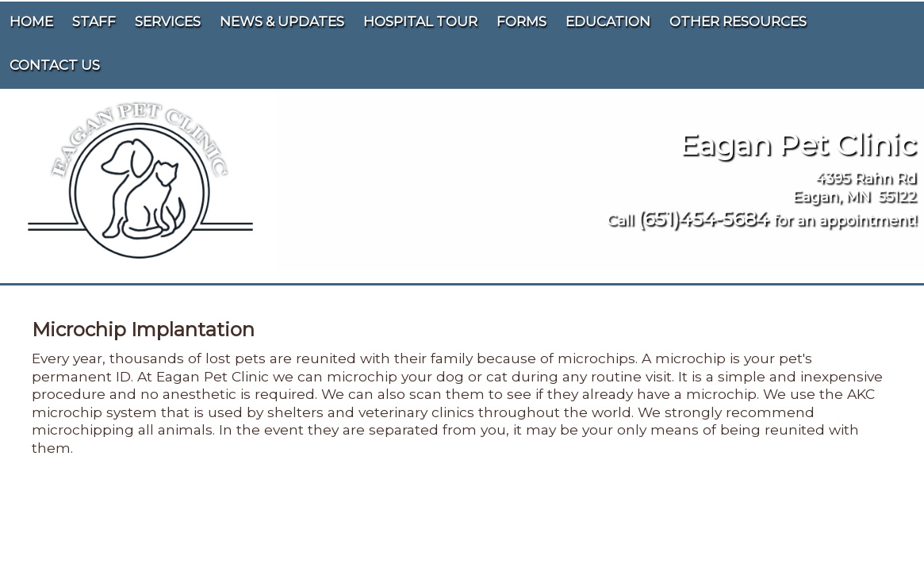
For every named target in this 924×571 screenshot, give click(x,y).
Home (31, 21)
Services (168, 21)
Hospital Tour (420, 21)
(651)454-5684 (703, 218)
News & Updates (282, 21)
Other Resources (738, 21)
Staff (94, 21)
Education (608, 21)
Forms (521, 21)
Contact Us (55, 65)
